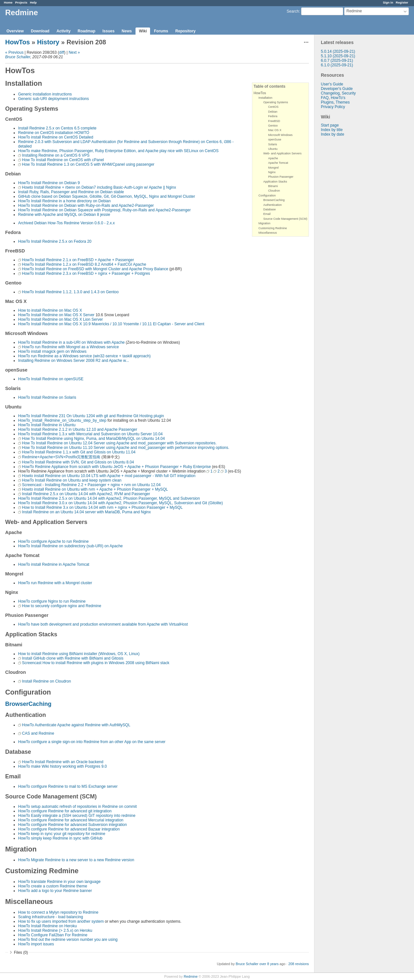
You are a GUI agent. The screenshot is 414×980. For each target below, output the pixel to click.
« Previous (14, 52)
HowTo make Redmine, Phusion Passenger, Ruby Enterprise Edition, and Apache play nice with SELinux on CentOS (118, 151)
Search (293, 11)
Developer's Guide (337, 89)
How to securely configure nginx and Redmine (62, 606)
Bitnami (273, 186)
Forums (161, 31)
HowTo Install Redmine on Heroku (47, 926)
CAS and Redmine (38, 733)
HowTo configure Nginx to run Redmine (52, 601)
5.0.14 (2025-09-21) (338, 51)
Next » (74, 52)
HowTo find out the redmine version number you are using (68, 940)
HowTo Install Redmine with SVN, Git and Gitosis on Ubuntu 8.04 (78, 462)
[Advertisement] (347, 238)
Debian (273, 112)
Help (33, 2)
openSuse (275, 139)
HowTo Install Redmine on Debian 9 (49, 183)
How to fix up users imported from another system (61, 921)
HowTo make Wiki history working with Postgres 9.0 (62, 766)
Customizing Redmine (273, 228)
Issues (109, 31)
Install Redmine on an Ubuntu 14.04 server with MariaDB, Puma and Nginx (86, 512)
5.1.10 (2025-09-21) (338, 56)
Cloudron (274, 191)
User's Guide (332, 84)
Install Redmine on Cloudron (46, 681)
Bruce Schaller (18, 57)
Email (267, 214)
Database (270, 209)
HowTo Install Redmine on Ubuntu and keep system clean (72, 480)
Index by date (332, 134)
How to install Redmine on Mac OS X (50, 310)
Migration (264, 223)
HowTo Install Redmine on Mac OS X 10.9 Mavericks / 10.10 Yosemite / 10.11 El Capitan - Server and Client (111, 324)
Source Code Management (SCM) (285, 219)
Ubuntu (273, 149)
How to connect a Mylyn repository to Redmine (58, 912)
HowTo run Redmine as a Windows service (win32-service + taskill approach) (84, 356)
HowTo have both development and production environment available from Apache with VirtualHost (103, 624)
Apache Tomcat (278, 163)
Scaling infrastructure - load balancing (51, 917)
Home (8, 2)
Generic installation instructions (45, 94)
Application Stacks (275, 182)
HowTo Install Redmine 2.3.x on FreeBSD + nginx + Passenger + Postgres (86, 273)
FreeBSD (274, 121)
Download (40, 31)
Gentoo (273, 126)
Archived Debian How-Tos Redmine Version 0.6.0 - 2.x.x (66, 223)
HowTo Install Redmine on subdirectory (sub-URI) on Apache (70, 546)
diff (62, 52)
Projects (21, 2)
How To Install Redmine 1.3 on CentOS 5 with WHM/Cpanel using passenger (88, 164)
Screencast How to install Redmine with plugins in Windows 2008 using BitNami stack (96, 663)
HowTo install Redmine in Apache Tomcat (54, 564)
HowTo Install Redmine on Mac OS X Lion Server (60, 319)
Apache (273, 158)
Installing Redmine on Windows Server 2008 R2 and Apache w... (74, 361)
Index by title (332, 130)
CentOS (273, 107)
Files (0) (21, 952)
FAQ (325, 98)
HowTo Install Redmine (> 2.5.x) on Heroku (55, 930)
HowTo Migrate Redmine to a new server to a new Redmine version (76, 860)
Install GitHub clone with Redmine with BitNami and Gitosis (73, 658)
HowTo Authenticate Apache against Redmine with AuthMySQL (76, 725)
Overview (15, 31)
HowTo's (338, 98)
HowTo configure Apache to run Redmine (53, 541)
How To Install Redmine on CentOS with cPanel (63, 160)
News (127, 31)
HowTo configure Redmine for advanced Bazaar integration (69, 829)
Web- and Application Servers (282, 153)
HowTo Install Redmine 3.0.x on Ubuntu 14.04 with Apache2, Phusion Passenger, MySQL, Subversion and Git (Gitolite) (120, 503)
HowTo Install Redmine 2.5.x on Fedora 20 (55, 241)
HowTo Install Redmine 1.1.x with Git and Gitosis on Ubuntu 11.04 (79, 452)
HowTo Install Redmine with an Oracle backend (63, 762)
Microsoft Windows (280, 135)
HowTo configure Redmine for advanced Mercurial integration (71, 820)
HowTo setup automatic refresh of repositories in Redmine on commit (77, 807)
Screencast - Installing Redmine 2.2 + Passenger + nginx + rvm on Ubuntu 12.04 (91, 485)
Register (402, 2)
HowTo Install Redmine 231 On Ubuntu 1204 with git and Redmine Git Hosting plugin (91, 416)
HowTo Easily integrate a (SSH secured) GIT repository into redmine (77, 816)
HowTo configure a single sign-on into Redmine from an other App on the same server (92, 742)
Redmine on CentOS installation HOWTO (54, 133)
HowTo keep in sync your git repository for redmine (62, 834)
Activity (64, 31)
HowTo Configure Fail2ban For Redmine (53, 935)
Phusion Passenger (281, 177)
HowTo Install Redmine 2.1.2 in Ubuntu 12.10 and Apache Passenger (78, 429)
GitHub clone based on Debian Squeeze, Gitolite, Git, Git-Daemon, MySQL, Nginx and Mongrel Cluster (107, 196)
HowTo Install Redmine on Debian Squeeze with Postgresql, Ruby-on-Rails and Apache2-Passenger (104, 210)
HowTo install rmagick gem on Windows (52, 351)
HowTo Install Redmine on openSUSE (51, 379)
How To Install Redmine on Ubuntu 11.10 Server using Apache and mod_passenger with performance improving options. (126, 448)
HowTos (17, 42)
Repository (185, 31)
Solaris (273, 144)
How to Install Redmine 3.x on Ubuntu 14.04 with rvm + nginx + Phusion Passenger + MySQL (102, 507)
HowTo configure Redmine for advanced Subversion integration (72, 825)
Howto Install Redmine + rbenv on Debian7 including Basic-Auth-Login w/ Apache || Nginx (99, 187)
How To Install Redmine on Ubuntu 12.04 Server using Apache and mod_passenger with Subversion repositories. (119, 443)
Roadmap (87, 31)
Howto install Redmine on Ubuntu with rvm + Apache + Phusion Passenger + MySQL (95, 489)
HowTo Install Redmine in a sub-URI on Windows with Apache (71, 342)
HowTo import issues (36, 944)
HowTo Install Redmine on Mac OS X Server (56, 315)
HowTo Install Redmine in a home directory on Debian (64, 201)
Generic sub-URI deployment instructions (54, 99)
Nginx (272, 172)
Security (349, 93)
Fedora (273, 116)
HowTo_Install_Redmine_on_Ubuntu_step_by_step (62, 420)
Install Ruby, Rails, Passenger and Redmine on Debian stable (71, 192)
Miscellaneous (268, 233)
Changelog (330, 93)
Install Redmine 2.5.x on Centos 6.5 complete (57, 128)
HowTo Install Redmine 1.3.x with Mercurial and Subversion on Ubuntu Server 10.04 (90, 434)
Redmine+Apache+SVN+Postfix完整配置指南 (61, 457)
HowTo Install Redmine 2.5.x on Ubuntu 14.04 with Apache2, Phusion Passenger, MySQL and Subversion (109, 498)
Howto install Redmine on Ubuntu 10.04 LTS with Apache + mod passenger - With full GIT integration (109, 476)
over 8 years (269, 964)
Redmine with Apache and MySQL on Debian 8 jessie (64, 215)
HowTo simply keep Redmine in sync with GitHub (60, 838)
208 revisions (299, 964)
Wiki (143, 31)
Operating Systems (276, 102)
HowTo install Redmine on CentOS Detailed (56, 137)
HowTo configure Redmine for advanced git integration (65, 811)
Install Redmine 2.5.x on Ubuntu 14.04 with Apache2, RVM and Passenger (86, 494)
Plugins (327, 102)
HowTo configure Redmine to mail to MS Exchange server (68, 786)
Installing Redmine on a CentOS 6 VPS (56, 155)
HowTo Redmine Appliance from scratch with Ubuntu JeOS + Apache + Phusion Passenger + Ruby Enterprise (116, 467)
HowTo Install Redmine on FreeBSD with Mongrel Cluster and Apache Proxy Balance (95, 269)
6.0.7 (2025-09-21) (337, 61)
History (48, 42)
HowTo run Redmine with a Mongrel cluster (55, 583)
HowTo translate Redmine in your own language (59, 882)
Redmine (191, 976)
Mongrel (273, 168)
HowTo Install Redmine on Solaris (47, 397)
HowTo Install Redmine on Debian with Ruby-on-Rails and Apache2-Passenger (86, 206)
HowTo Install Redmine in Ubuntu (47, 425)
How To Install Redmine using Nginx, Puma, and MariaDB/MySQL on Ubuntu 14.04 (93, 439)
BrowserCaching (274, 200)
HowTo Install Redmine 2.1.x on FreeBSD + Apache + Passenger (78, 260)
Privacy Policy (333, 107)
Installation (265, 98)
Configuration (267, 195)
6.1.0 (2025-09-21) (337, 65)
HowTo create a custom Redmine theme (53, 886)
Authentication (272, 205)
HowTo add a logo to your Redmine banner (55, 891)
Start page (330, 125)
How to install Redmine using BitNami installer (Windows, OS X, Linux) (79, 654)
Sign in (388, 2)
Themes (343, 102)
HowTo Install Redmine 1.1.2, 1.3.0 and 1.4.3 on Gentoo (70, 292)
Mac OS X (275, 130)
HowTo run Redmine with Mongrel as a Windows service (70, 347)
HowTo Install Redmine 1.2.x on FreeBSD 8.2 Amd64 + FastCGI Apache (84, 264)
